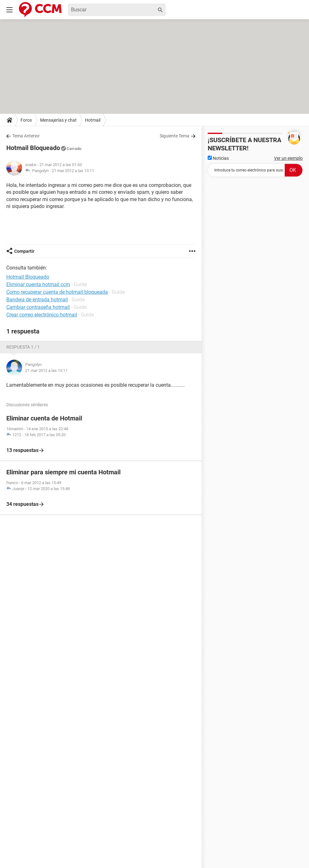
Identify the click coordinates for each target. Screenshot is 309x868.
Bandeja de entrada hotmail (37, 300)
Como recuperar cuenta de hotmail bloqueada (57, 292)
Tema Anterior (26, 136)
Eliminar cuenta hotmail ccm (38, 284)
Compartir (24, 251)
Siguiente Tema (175, 136)
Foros (26, 120)
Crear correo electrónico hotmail (42, 315)
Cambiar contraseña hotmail (38, 307)
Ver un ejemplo (288, 158)
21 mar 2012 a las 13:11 (73, 171)
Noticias (218, 158)
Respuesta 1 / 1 (23, 347)
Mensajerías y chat (58, 120)
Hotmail (93, 120)
